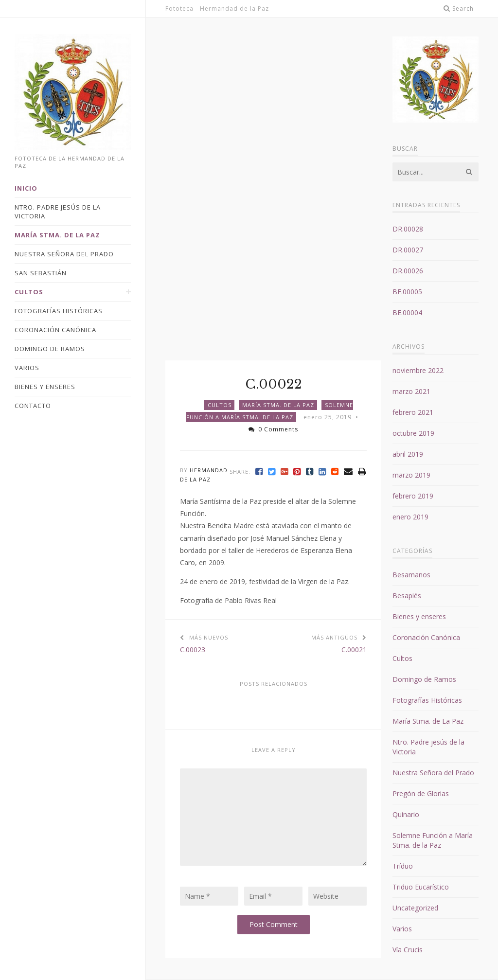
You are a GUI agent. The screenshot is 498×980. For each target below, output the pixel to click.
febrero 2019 (413, 496)
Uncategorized (415, 908)
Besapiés (407, 596)
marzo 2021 (411, 391)
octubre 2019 (413, 433)
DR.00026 (408, 271)
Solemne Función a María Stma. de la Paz (433, 840)
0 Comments (273, 429)
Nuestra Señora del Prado (433, 773)
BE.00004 (407, 312)
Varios (402, 929)
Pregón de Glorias (421, 793)
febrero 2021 (413, 412)
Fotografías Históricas (427, 700)
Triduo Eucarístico (421, 887)
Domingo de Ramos (424, 679)
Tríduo (403, 866)
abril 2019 (408, 454)
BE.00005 (407, 292)
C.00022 (274, 384)
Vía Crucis (408, 950)
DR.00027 (408, 250)
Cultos (220, 405)
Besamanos (411, 575)
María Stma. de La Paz (278, 405)
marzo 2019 (411, 475)
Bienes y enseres (419, 616)
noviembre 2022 (418, 370)
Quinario (406, 814)
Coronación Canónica (426, 637)
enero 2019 (410, 517)
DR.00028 (408, 229)
